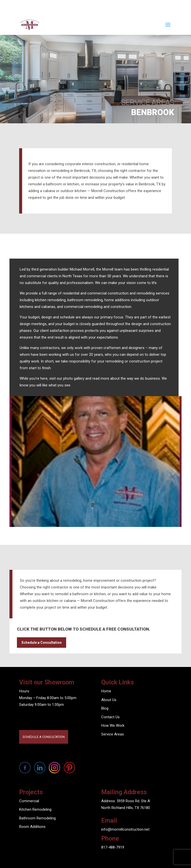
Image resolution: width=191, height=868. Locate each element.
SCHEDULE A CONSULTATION (44, 737)
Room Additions (32, 827)
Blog (105, 708)
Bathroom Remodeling (37, 818)
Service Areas (113, 734)
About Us (109, 700)
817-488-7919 (113, 847)
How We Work (113, 725)
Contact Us (110, 717)
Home (106, 691)
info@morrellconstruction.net (125, 829)
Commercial (29, 801)
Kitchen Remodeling (35, 809)
